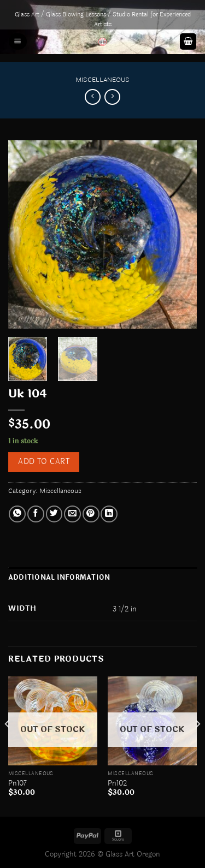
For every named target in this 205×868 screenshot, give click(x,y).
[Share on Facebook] (36, 514)
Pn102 (117, 783)
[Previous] (8, 745)
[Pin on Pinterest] (91, 514)
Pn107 (17, 783)
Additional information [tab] (59, 578)
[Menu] (17, 42)
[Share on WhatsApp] (17, 514)
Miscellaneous (102, 80)
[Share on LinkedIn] (109, 514)
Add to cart (44, 462)
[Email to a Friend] (72, 514)
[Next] (197, 745)
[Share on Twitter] (54, 514)
